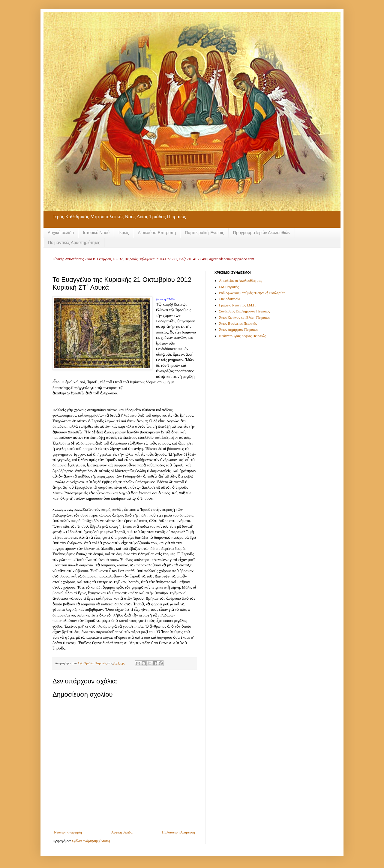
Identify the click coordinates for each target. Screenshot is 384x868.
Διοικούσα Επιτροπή (157, 233)
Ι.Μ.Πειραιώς (229, 287)
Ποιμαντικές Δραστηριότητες (74, 243)
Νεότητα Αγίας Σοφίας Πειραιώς (243, 336)
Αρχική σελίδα (61, 233)
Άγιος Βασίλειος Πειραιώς (238, 324)
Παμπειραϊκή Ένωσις (204, 233)
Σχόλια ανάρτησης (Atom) (91, 841)
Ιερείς (124, 233)
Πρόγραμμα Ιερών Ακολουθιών (262, 233)
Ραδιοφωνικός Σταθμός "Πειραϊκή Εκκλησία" (252, 293)
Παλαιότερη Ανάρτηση (178, 832)
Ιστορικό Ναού (96, 233)
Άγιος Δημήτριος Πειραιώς (238, 330)
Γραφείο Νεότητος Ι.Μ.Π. (238, 305)
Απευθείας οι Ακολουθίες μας (240, 281)
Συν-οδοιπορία (230, 299)
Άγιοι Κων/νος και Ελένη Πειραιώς (244, 318)
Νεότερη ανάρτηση (68, 832)
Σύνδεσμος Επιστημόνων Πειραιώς (244, 311)
